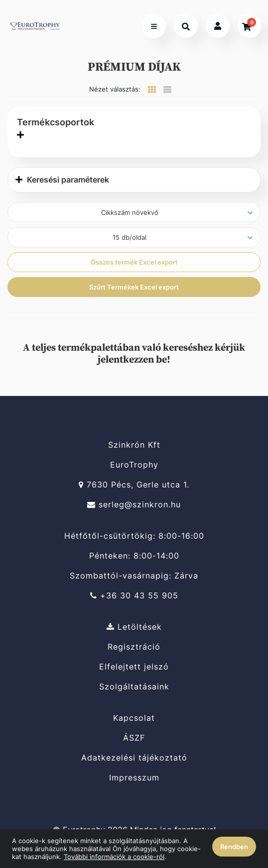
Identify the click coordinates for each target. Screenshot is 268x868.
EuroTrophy (134, 465)
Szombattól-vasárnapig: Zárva (134, 576)
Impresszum (134, 778)
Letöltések (134, 627)
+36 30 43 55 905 (134, 596)
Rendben (234, 847)
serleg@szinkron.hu (134, 505)
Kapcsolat (134, 718)
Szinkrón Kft (134, 445)
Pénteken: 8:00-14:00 (134, 556)
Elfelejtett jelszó (134, 667)
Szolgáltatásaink (134, 687)
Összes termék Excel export (134, 262)
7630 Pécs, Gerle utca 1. (134, 485)
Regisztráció (134, 647)
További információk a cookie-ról (114, 857)
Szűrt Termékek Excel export (134, 287)
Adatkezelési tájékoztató (134, 758)
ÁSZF (134, 738)
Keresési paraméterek (62, 180)
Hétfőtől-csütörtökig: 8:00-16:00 (134, 536)
